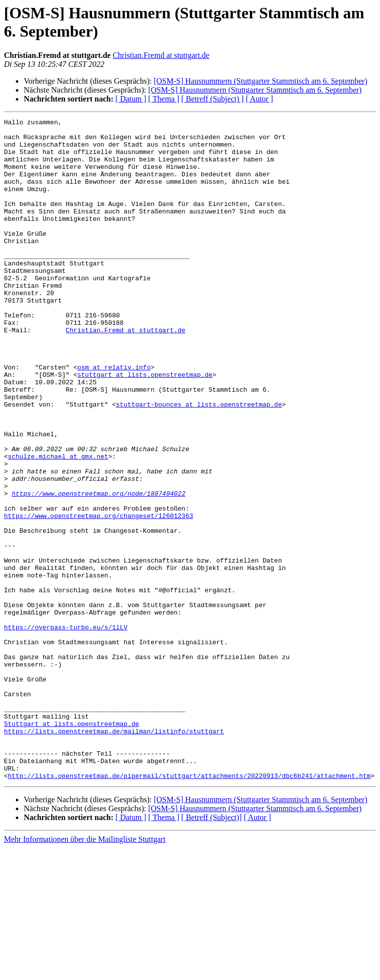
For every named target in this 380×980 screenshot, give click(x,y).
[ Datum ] (131, 99)
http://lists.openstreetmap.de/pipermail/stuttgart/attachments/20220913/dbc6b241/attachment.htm (189, 908)
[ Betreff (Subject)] (211, 950)
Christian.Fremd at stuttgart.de (161, 55)
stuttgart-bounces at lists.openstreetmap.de (199, 462)
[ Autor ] (260, 99)
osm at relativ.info (114, 417)
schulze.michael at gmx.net (58, 524)
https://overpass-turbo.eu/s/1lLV (66, 729)
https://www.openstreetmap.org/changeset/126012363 (98, 596)
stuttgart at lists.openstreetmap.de (145, 426)
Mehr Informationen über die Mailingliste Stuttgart (85, 971)
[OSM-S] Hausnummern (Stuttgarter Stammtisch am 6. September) (261, 81)
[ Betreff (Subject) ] (212, 99)
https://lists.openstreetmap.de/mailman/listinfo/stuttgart (114, 854)
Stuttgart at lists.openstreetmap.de (71, 845)
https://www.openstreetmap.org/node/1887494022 (99, 569)
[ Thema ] (164, 99)
